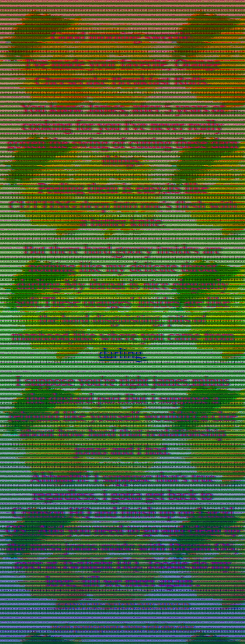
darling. (123, 353)
